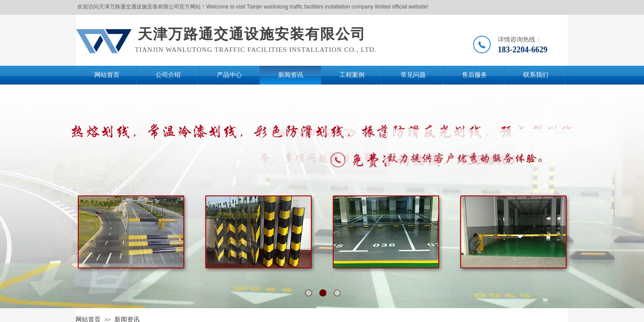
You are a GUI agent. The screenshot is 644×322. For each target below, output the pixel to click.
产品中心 (229, 75)
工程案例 (352, 75)
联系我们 (536, 75)
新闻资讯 (291, 75)
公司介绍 (168, 75)
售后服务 (475, 75)
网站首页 (107, 75)
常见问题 (413, 75)
